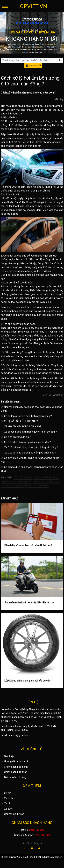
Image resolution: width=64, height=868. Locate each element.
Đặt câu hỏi (33, 66)
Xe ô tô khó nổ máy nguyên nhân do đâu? (26, 442)
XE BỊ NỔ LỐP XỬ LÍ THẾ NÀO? (20, 421)
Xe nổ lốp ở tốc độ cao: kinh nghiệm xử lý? (26, 416)
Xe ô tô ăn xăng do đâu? (16, 437)
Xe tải (6, 803)
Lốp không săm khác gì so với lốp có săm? (29, 681)
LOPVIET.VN (32, 6)
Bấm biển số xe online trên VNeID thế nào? (28, 545)
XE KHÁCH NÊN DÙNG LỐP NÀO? (21, 427)
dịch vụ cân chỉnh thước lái (16, 482)
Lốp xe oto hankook (13, 486)
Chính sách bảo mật (14, 772)
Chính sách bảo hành (14, 767)
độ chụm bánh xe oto (47, 477)
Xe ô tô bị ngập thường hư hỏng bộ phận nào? (28, 453)
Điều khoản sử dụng (14, 777)
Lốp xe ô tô (7, 713)
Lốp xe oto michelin (37, 486)
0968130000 (22, 730)
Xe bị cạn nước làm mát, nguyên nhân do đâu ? (29, 432)
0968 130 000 (37, 830)
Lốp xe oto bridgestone (46, 482)
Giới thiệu (8, 756)
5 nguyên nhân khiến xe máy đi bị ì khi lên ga (29, 603)
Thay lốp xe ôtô (23, 477)
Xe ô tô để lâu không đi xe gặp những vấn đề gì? (29, 447)
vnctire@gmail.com (19, 735)
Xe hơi (6, 793)
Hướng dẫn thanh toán (15, 761)
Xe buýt (7, 809)
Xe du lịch (8, 798)
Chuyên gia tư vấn (12, 814)
